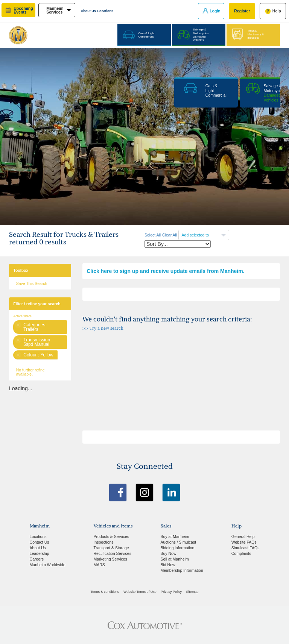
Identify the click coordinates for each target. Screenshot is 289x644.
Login (215, 11)
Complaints (241, 553)
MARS (99, 565)
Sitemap (192, 592)
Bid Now (168, 565)
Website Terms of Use (140, 592)
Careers (37, 559)
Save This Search (32, 283)
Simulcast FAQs (246, 548)
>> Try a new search (103, 328)
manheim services (55, 10)
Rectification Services (113, 553)
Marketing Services (110, 559)
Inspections (104, 542)
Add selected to (196, 235)
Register (242, 11)
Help (277, 11)
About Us (88, 11)
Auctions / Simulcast (179, 542)
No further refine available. (30, 372)
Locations (106, 11)
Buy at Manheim (175, 536)
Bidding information (178, 548)
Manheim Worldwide (48, 565)
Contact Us (40, 542)
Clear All (170, 235)
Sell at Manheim (175, 559)
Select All (153, 235)
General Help (243, 536)
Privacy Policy (171, 592)
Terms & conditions (105, 592)
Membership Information (182, 570)
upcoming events (23, 10)
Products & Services (112, 536)
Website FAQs (244, 542)
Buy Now (169, 553)
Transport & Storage (111, 548)
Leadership (40, 553)
